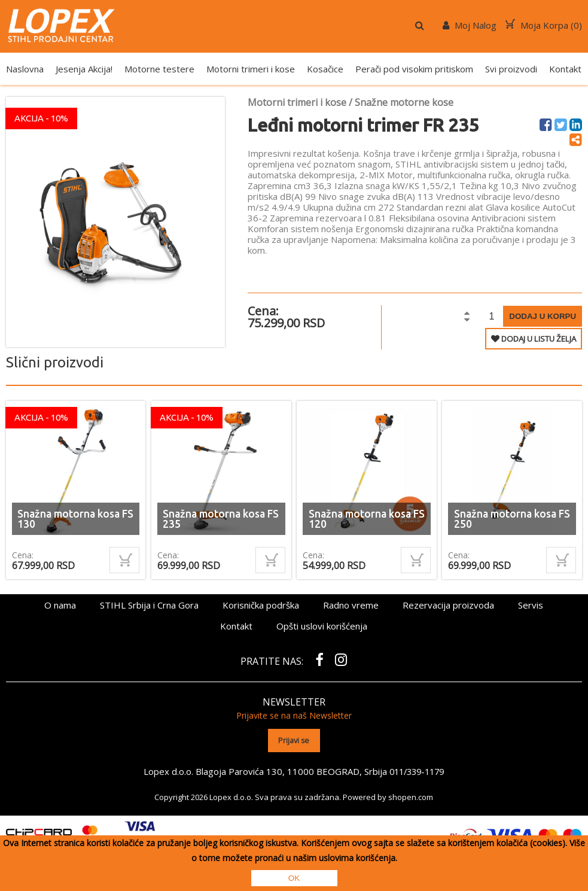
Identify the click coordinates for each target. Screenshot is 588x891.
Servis (531, 605)
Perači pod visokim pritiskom (414, 69)
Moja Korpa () (544, 25)
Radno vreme (351, 605)
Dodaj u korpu (543, 316)
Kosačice (325, 69)
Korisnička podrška (261, 605)
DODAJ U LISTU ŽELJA (534, 339)
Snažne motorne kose (404, 102)
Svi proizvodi (511, 69)
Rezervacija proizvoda (448, 605)
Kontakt (565, 69)
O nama (60, 605)
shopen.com (411, 796)
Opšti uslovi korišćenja (322, 626)
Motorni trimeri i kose (251, 69)
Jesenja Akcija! (84, 69)
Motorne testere (159, 69)
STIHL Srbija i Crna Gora (149, 605)
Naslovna (25, 69)
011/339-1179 (417, 770)
